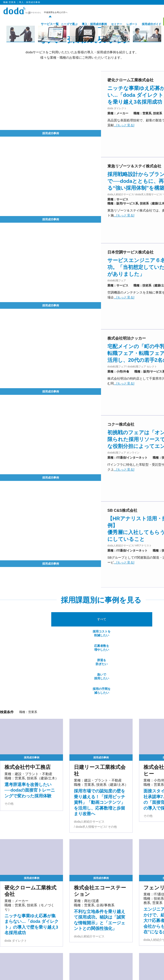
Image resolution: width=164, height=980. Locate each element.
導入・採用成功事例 (88, 24)
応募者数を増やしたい (84, 496)
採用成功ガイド (145, 24)
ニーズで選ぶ (63, 24)
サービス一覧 (42, 24)
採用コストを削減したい (50, 496)
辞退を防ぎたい (118, 496)
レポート (126, 24)
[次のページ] (116, 938)
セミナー (110, 24)
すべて (17, 496)
